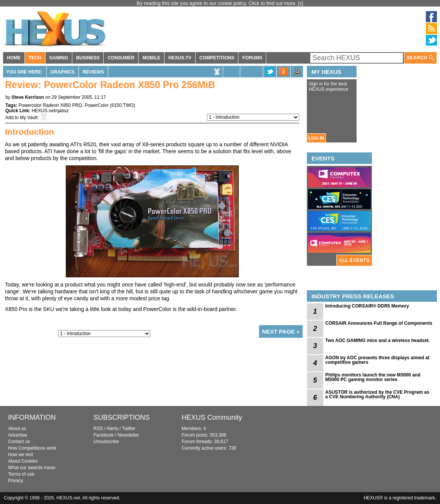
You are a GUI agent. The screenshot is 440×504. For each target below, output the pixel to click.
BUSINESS (88, 58)
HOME (14, 58)
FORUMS (252, 58)
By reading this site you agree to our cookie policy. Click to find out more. (217, 3)
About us (17, 429)
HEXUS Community (212, 417)
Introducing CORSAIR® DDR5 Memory (367, 306)
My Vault (29, 118)
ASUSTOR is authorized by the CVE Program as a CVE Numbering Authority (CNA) (377, 394)
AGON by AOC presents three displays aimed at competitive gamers (377, 360)
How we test (20, 455)
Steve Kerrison (28, 97)
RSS (98, 429)
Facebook (103, 435)
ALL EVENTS (354, 260)
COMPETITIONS (217, 58)
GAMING (59, 58)
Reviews (93, 72)
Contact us (19, 442)
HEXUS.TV (180, 58)
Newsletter (128, 435)
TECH (35, 58)
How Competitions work (32, 448)
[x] (301, 3)
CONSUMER (121, 58)
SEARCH (420, 58)
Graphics (63, 72)
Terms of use (21, 474)
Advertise (18, 435)
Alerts (112, 429)
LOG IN (316, 138)
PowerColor (97, 105)
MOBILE (151, 58)
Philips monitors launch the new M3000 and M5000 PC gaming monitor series (373, 377)
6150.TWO (122, 105)
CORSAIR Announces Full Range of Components (379, 323)
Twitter (129, 429)
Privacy (15, 481)
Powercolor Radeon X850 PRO (50, 105)
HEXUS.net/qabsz (50, 111)
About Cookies (23, 461)
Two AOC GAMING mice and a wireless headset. (377, 340)
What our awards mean (32, 468)
